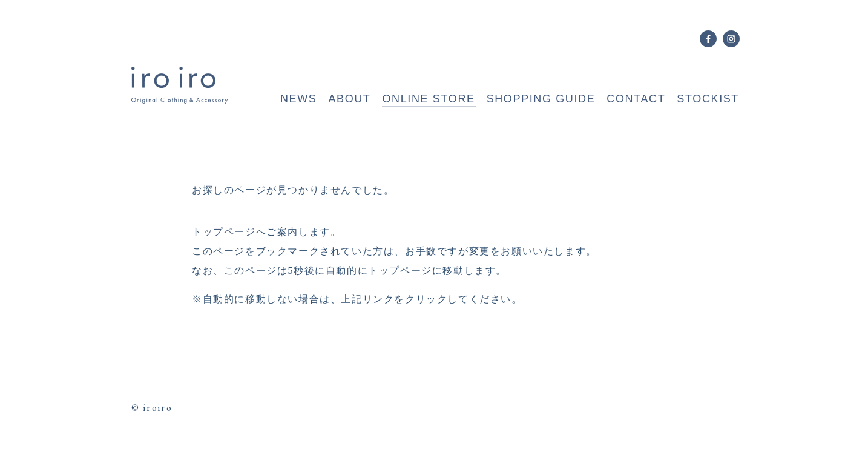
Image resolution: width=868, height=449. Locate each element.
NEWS (298, 99)
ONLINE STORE (428, 99)
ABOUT (349, 99)
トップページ (224, 232)
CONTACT (636, 99)
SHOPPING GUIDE (541, 99)
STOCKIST (708, 99)
